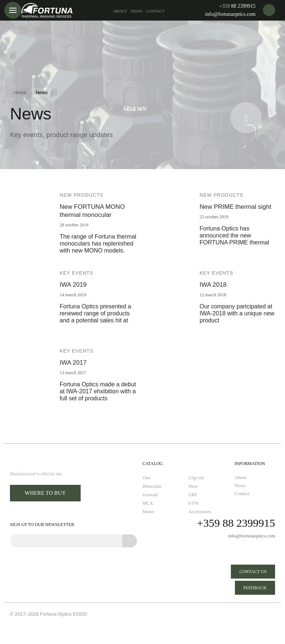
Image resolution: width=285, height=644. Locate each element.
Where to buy (45, 493)
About (120, 11)
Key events (76, 273)
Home (20, 92)
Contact (155, 11)
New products (82, 195)
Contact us (253, 572)
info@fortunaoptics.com (230, 14)
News (136, 11)
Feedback (255, 588)
